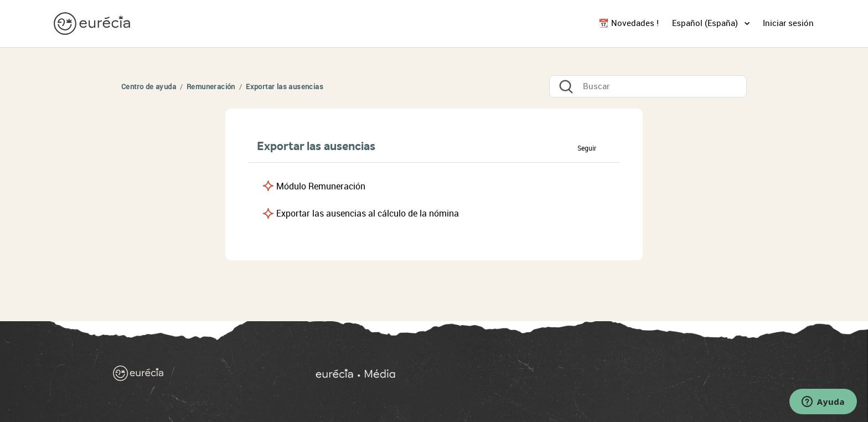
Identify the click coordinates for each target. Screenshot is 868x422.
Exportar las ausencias (285, 87)
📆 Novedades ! (629, 23)
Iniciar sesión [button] (788, 23)
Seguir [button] (587, 148)
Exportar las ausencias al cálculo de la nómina (368, 213)
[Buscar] (648, 86)
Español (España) (706, 23)
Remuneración (212, 87)
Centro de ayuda (149, 87)
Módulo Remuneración (321, 186)
